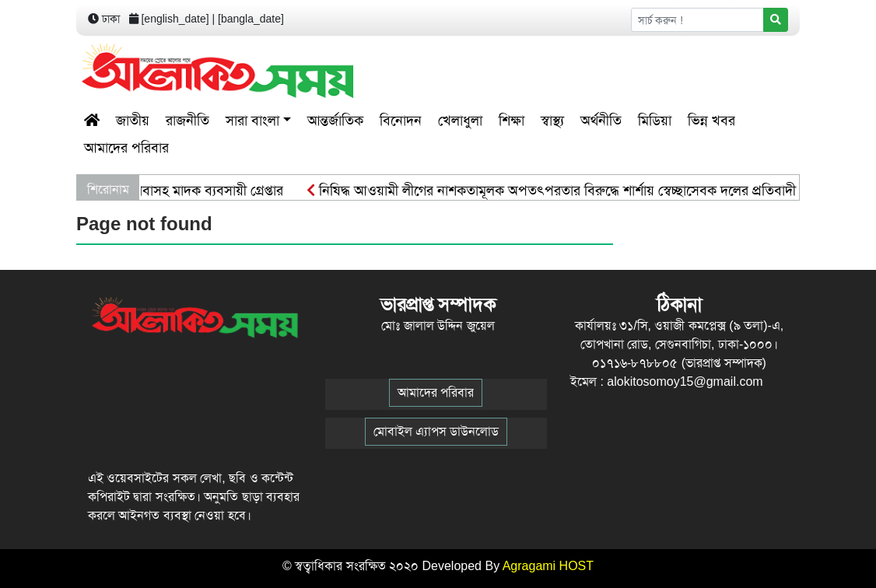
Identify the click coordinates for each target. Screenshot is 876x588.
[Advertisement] (621, 71)
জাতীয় (133, 121)
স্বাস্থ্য (552, 121)
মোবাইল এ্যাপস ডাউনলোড (436, 432)
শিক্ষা (512, 121)
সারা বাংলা (252, 121)
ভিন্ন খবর (711, 121)
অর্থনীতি (601, 121)
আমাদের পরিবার (126, 148)
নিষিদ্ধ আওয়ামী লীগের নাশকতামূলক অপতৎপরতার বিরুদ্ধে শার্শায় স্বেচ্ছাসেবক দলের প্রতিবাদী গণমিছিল (578, 191)
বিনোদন (401, 121)
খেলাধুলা (460, 121)
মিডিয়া (655, 121)
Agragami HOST (548, 566)
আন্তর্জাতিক (335, 121)
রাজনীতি (187, 121)
